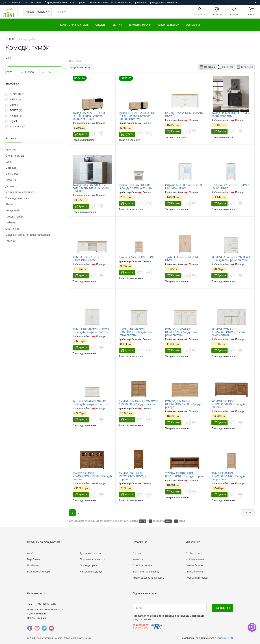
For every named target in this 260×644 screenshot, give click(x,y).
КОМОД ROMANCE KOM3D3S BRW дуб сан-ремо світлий (182, 332)
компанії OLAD (225, 638)
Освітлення (193, 25)
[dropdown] (252, 627)
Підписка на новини (145, 593)
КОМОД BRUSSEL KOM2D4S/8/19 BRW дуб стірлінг (228, 404)
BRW (15, 99)
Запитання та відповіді (146, 572)
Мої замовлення (195, 559)
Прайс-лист (140, 2)
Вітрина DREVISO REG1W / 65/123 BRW (230, 187)
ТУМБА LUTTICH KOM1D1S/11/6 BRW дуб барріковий (228, 476)
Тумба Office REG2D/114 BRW (182, 259)
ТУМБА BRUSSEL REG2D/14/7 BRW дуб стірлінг (134, 476)
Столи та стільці (15, 156)
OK (49, 72)
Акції (73, 2)
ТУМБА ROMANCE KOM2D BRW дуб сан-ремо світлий (91, 331)
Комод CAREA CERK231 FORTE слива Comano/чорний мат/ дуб (89, 116)
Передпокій (12, 210)
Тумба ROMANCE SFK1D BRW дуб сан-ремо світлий (91, 403)
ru (257, 2)
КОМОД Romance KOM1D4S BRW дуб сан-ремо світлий (231, 259)
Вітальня (11, 180)
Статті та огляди (142, 565)
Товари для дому (168, 25)
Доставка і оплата (98, 2)
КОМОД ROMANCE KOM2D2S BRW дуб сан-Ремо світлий (136, 332)
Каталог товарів (35, 12)
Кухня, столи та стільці (74, 25)
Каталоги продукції (121, 2)
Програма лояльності (93, 559)
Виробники (33, 559)
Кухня (9, 162)
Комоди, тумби (14, 217)
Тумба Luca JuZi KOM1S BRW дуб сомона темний (136, 187)
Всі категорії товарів (39, 572)
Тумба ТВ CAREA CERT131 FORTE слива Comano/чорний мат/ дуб (137, 116)
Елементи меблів (140, 25)
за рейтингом (79, 67)
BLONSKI (17, 94)
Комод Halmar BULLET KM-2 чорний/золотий (230, 115)
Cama (15, 105)
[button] (208, 67)
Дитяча (118, 25)
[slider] (6, 67)
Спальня (101, 25)
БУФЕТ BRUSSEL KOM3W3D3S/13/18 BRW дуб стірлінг (92, 476)
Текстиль (11, 241)
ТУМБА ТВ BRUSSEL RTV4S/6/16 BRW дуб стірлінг (185, 475)
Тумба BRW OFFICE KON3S (138, 257)
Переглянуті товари (197, 578)
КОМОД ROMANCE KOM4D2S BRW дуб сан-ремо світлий (228, 332)
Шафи (9, 204)
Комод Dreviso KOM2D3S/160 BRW (185, 115)
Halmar (16, 116)
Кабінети (10, 223)
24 (246, 513)
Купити (81, 134)
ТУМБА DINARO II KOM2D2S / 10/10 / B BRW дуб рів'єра (138, 403)
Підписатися (222, 608)
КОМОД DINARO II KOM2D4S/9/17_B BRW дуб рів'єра (184, 404)
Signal (15, 121)
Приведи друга (156, 2)
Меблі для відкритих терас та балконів (28, 235)
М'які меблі (12, 174)
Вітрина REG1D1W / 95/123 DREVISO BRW (184, 187)
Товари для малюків (17, 198)
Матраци (11, 168)
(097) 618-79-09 (46, 604)
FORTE (16, 110)
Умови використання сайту (148, 578)
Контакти (172, 2)
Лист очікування (195, 572)
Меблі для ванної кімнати (20, 192)
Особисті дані (194, 553)
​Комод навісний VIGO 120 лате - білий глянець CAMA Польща (91, 188)
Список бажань (194, 565)
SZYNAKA (18, 126)
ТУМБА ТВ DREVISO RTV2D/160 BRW (87, 259)
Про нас (82, 2)
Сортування (76, 61)
